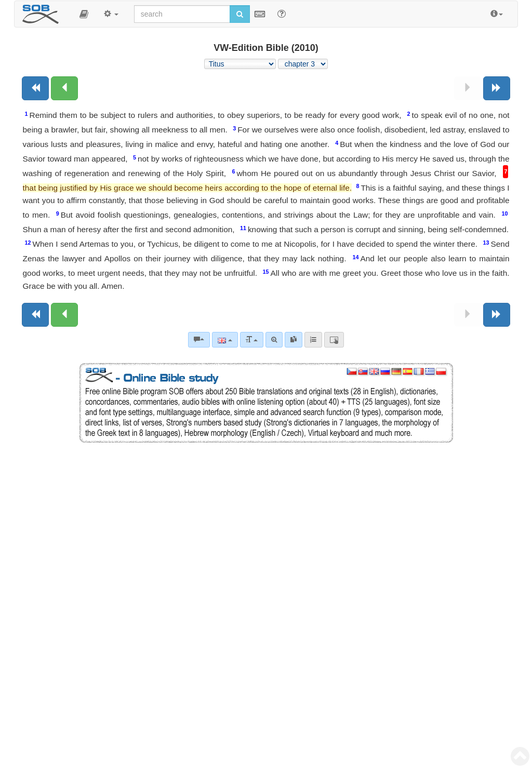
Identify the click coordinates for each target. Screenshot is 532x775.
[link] (294, 340)
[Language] (225, 340)
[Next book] (497, 88)
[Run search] (240, 14)
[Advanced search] (274, 340)
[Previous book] (35, 88)
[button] (84, 14)
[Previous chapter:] (64, 88)
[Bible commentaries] (199, 340)
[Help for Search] (282, 14)
